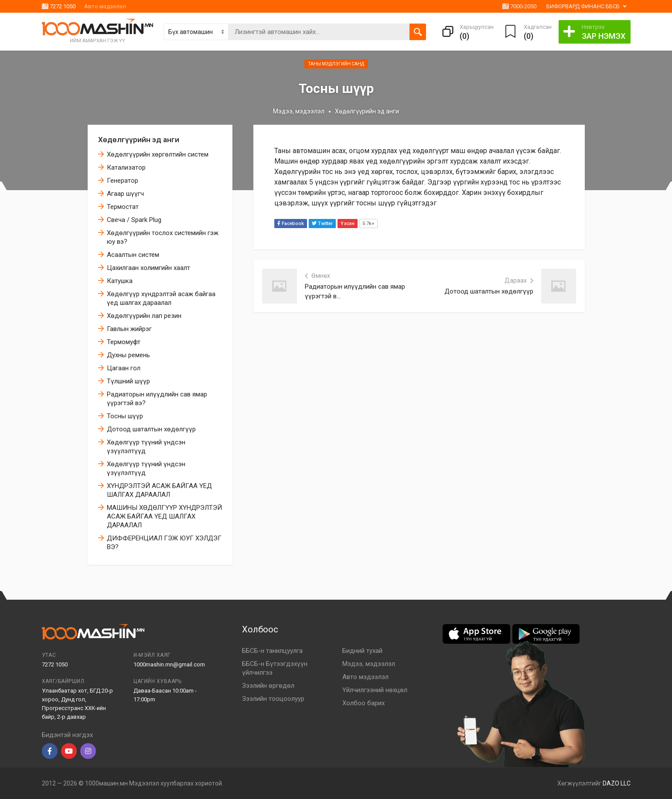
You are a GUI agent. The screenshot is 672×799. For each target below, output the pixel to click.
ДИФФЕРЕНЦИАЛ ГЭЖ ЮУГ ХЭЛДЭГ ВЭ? (164, 543)
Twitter (322, 224)
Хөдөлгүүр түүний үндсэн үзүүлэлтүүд (146, 447)
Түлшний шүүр (128, 381)
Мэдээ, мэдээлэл (299, 111)
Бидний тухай (362, 651)
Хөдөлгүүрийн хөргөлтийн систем (158, 154)
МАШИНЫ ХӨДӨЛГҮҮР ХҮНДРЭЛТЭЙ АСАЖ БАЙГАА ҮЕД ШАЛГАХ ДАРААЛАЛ (164, 516)
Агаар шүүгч (125, 194)
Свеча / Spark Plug (134, 220)
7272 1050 (59, 6)
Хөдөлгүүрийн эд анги (139, 140)
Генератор (123, 181)
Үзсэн (348, 224)
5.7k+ (368, 224)
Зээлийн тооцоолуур (273, 699)
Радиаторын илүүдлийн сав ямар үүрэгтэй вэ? (157, 399)
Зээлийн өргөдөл (268, 686)
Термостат (123, 207)
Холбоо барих (363, 703)
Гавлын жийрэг (129, 329)
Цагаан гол (124, 368)
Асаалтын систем (133, 255)
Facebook (291, 224)
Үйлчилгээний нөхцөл (375, 690)
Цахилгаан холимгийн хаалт (148, 268)
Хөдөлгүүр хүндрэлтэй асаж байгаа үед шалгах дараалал (161, 298)
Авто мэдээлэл (105, 6)
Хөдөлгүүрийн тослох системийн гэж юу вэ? (163, 237)
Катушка (120, 281)
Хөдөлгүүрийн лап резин (144, 316)
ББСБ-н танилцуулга (272, 651)
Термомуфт (124, 342)
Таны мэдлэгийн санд (336, 64)
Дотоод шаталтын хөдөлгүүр (151, 429)
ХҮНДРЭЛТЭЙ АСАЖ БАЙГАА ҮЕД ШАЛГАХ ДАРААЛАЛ (159, 490)
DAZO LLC (617, 783)
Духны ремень (128, 355)
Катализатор (126, 167)
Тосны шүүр (125, 416)
